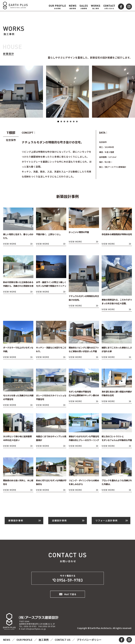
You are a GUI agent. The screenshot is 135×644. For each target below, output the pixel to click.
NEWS (7, 640)
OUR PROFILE (25, 640)
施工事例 (44, 640)
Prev (4, 92)
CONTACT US (63, 640)
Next (131, 92)
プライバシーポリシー (89, 640)
